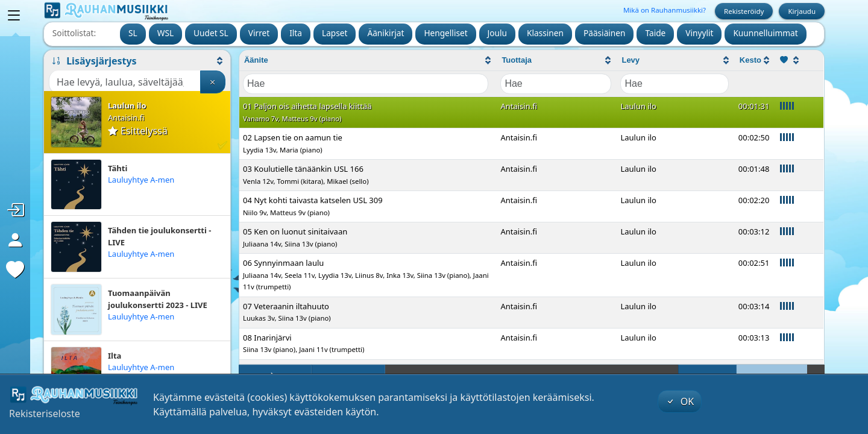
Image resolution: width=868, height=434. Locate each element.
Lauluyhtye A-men (141, 180)
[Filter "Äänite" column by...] (366, 84)
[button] (137, 61)
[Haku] (125, 82)
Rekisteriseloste (45, 414)
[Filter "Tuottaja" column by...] (555, 84)
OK (680, 401)
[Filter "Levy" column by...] (675, 84)
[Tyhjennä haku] (213, 82)
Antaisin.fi (126, 118)
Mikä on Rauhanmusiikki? (665, 10)
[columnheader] (368, 61)
